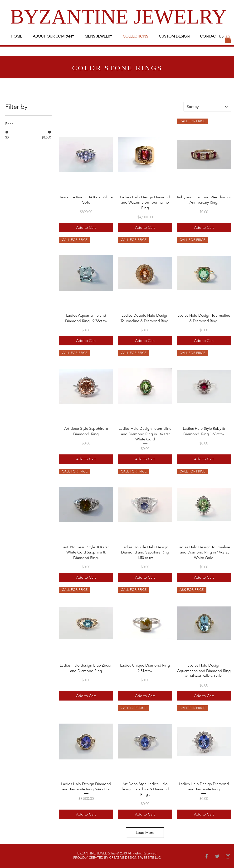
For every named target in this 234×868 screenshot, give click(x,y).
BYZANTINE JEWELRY (119, 17)
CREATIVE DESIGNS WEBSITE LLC (135, 858)
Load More (145, 832)
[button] (228, 39)
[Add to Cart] (86, 228)
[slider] (7, 132)
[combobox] (207, 107)
